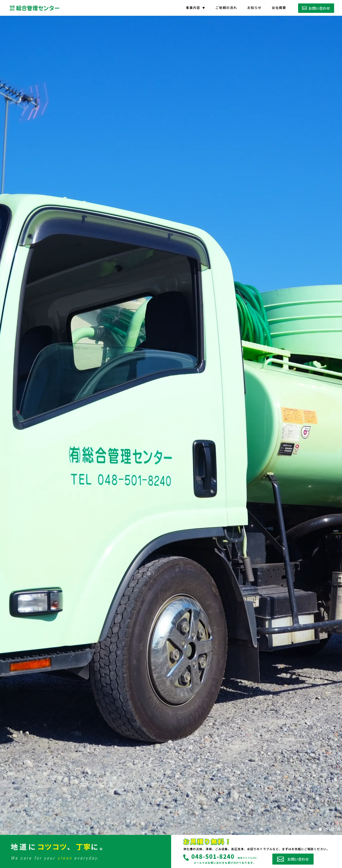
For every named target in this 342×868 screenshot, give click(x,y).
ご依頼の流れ (226, 8)
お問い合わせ (316, 8)
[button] (320, 829)
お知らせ (254, 8)
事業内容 (193, 8)
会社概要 (279, 8)
